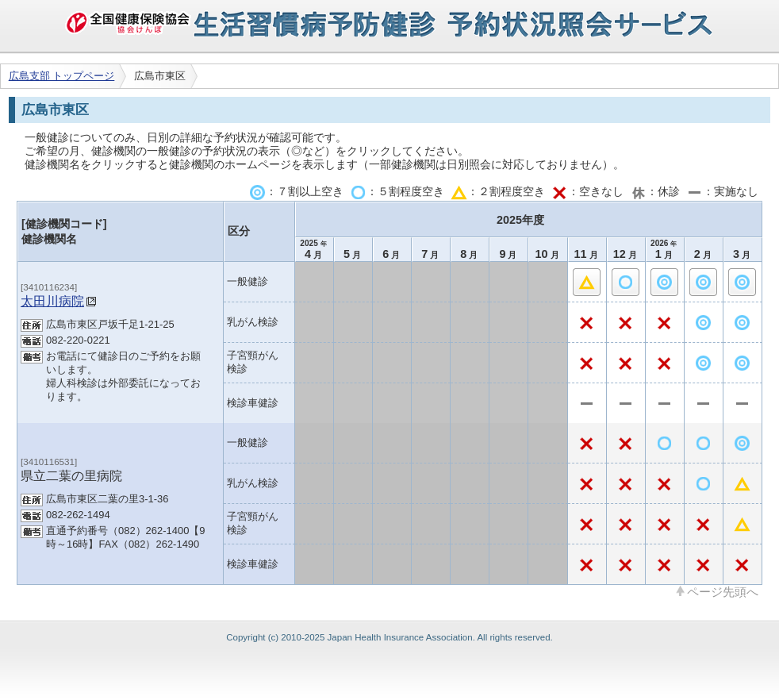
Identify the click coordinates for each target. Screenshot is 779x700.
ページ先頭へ (723, 591)
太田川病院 (52, 301)
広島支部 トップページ (62, 76)
